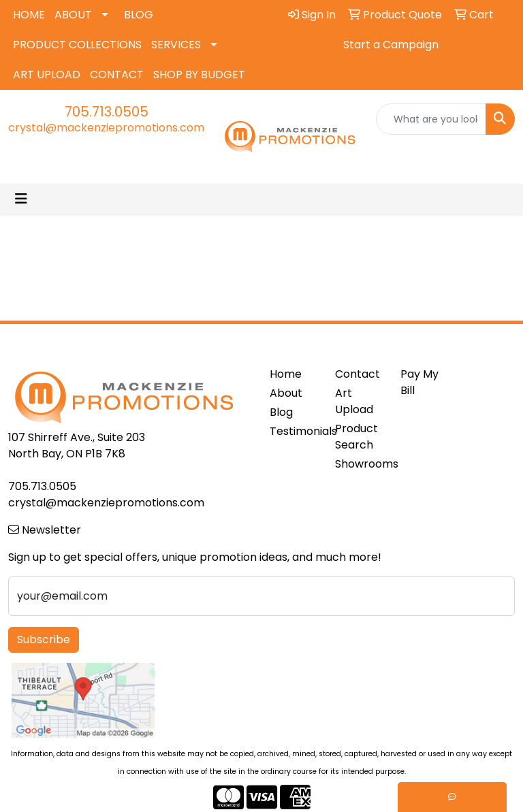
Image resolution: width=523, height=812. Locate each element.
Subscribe (44, 639)
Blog (281, 412)
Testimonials (294, 431)
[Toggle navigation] (21, 199)
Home (286, 374)
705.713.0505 (107, 112)
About (286, 393)
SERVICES (176, 45)
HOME (29, 15)
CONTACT (117, 75)
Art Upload (354, 401)
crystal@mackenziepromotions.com (106, 128)
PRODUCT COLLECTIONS (77, 45)
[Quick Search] (431, 119)
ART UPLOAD (47, 75)
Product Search (356, 437)
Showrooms (360, 464)
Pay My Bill (419, 382)
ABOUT (73, 15)
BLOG (139, 15)
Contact (358, 374)
